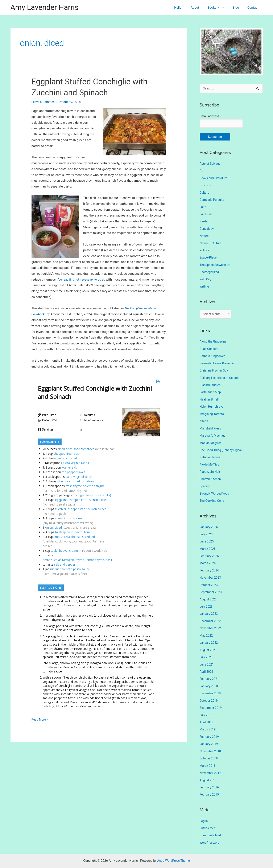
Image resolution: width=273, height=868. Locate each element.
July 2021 (206, 650)
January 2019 (209, 735)
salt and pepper (65, 564)
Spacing (205, 482)
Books (219, 8)
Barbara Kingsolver (213, 354)
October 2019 (209, 692)
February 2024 (210, 565)
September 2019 (211, 699)
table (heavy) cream (64, 551)
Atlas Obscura (209, 347)
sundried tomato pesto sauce (70, 569)
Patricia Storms (210, 453)
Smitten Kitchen (211, 475)
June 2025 (207, 536)
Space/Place (209, 256)
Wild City (206, 278)
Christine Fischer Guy (214, 368)
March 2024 (208, 558)
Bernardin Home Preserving (219, 361)
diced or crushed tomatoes (76, 449)
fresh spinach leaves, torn (73, 532)
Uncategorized (210, 271)
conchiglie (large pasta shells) (91, 495)
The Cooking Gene (212, 496)
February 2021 (210, 671)
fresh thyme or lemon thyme (85, 486)
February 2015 (210, 784)
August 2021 (209, 643)
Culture (205, 193)
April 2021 (207, 664)
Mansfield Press (211, 425)
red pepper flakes (74, 472)
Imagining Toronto (212, 411)
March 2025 (208, 543)
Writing (205, 285)
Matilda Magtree (211, 439)
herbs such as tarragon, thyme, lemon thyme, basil (77, 560)
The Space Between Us (216, 263)
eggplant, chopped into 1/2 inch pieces (81, 500)
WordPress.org (210, 832)
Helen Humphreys (212, 404)
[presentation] (224, 8)
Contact (254, 8)
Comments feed (211, 825)
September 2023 (211, 586)
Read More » (40, 720)
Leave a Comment (44, 102)
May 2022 (207, 628)
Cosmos (206, 185)
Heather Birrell (210, 397)
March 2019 (208, 721)
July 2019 (206, 706)
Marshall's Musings (213, 432)
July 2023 (206, 600)
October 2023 (209, 579)
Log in (204, 810)
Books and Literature (214, 178)
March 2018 (208, 756)
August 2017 (209, 770)
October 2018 (209, 749)
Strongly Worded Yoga (215, 489)
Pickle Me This (210, 461)
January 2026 (209, 522)
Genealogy (207, 228)
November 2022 (211, 621)
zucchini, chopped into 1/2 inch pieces (81, 509)
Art (202, 171)
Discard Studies (211, 383)
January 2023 (209, 607)
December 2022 (211, 614)
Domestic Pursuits (213, 200)
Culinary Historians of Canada (220, 376)
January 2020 (209, 678)
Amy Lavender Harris (45, 7)
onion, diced (53, 527)
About (202, 8)
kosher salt (69, 467)
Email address (210, 116)
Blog (239, 8)
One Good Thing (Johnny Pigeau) (223, 446)
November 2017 (211, 763)
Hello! (188, 8)
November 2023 (211, 572)
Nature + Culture (211, 242)
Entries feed (208, 818)
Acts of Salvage (211, 164)
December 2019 (211, 685)
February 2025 (210, 550)
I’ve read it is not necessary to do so (82, 280)
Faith (203, 207)
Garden (205, 221)
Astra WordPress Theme (174, 850)
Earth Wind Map (211, 390)
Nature (204, 235)
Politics (205, 249)
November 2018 (211, 742)
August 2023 (209, 593)
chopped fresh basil (67, 454)
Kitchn (204, 418)
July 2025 (206, 529)
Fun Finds (206, 214)
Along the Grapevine (214, 340)
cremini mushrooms (69, 518)
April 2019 (207, 713)
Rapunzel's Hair (210, 468)
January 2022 (209, 636)
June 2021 (207, 657)
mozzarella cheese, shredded (75, 537)
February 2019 (210, 728)
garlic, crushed (67, 458)
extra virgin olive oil (76, 463)
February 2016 (210, 777)
